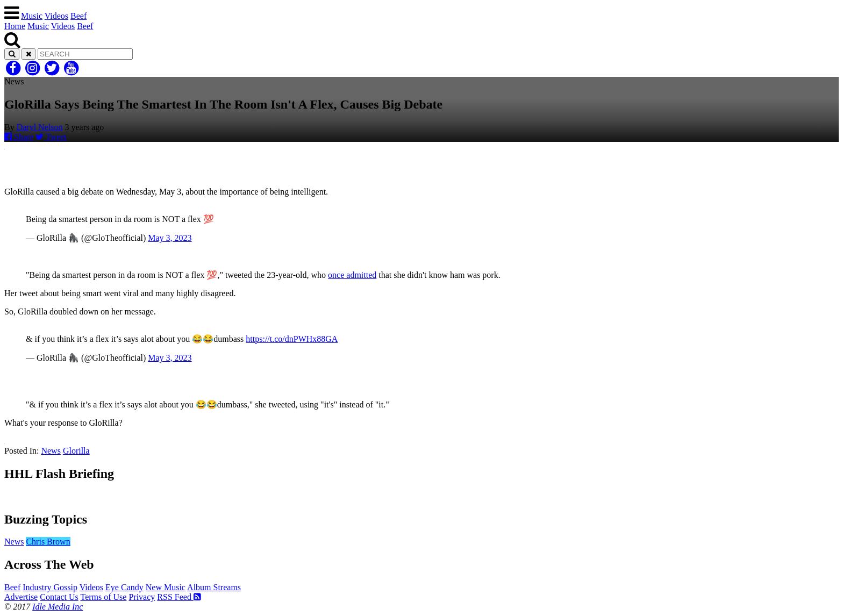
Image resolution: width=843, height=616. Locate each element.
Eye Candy (124, 587)
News (51, 451)
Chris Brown (48, 542)
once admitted (352, 275)
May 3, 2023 (170, 238)
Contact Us (59, 597)
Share (19, 137)
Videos (56, 16)
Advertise (21, 597)
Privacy (142, 597)
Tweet (51, 137)
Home (15, 26)
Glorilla (76, 451)
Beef (78, 16)
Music (32, 16)
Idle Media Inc (58, 607)
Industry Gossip (50, 587)
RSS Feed (179, 597)
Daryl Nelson (40, 127)
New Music (166, 587)
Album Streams (214, 587)
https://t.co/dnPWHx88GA (292, 339)
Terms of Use (103, 597)
